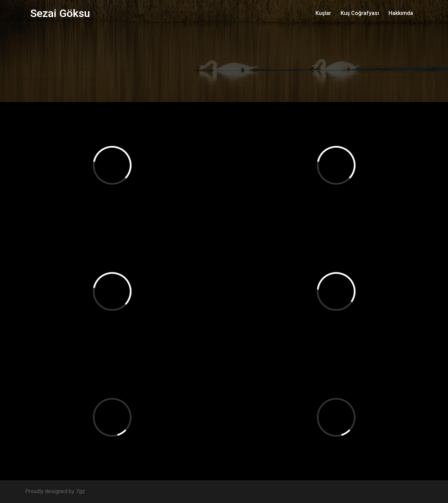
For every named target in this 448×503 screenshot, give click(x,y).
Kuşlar (323, 13)
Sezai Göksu (60, 13)
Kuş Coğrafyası (360, 13)
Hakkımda (401, 13)
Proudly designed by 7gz (55, 491)
